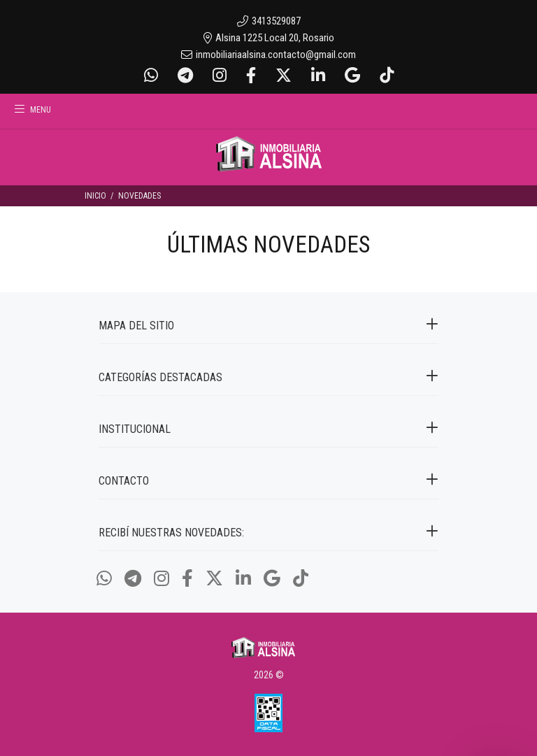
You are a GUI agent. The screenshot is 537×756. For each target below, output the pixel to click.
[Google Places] (352, 76)
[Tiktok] (385, 76)
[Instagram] (220, 76)
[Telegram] (185, 76)
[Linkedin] (318, 76)
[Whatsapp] (152, 76)
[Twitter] (284, 76)
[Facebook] (251, 76)
